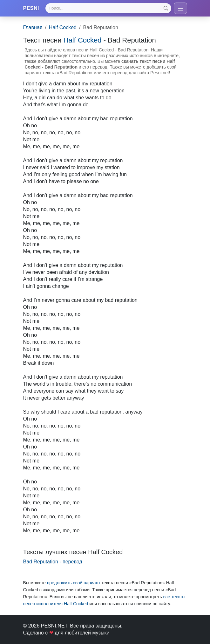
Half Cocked (63, 27)
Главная (33, 27)
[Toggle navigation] (180, 8)
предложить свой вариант (74, 583)
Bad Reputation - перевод (53, 562)
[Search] (108, 8)
